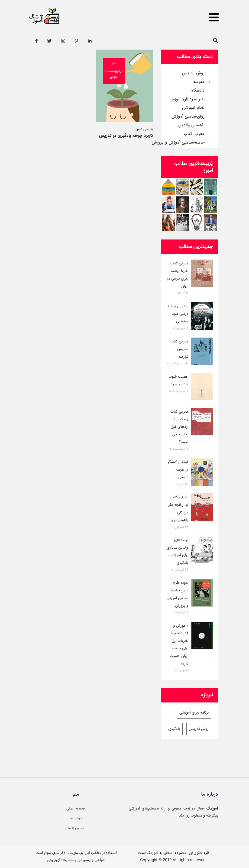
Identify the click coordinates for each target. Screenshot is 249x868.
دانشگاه (198, 91)
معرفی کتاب (194, 134)
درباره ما (76, 818)
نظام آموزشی (193, 108)
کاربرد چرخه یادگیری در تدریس (126, 136)
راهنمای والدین (191, 125)
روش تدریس (193, 73)
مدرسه (199, 82)
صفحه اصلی (76, 809)
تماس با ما (76, 828)
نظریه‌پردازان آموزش (187, 99)
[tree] (190, 106)
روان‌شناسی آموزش (188, 117)
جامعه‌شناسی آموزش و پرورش (178, 143)
